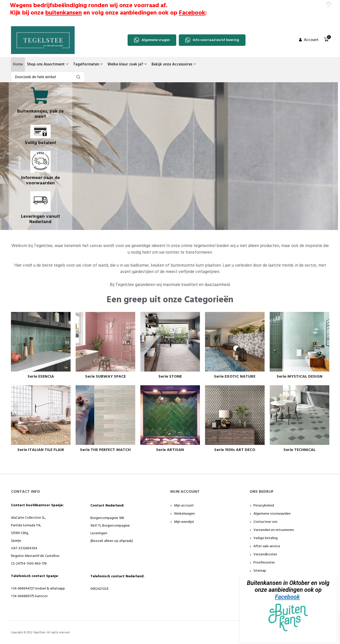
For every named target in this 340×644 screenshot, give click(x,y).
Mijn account (184, 506)
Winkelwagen (184, 514)
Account (311, 40)
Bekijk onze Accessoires (174, 64)
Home (18, 64)
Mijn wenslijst (184, 522)
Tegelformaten (88, 64)
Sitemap (260, 571)
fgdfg (78, 77)
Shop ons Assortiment (48, 64)
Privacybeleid (264, 506)
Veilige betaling (266, 538)
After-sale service (267, 546)
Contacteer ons (265, 522)
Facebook (287, 597)
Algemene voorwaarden (272, 514)
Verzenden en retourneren (274, 530)
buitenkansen (64, 13)
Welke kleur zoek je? (127, 64)
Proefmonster (264, 563)
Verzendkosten (265, 554)
